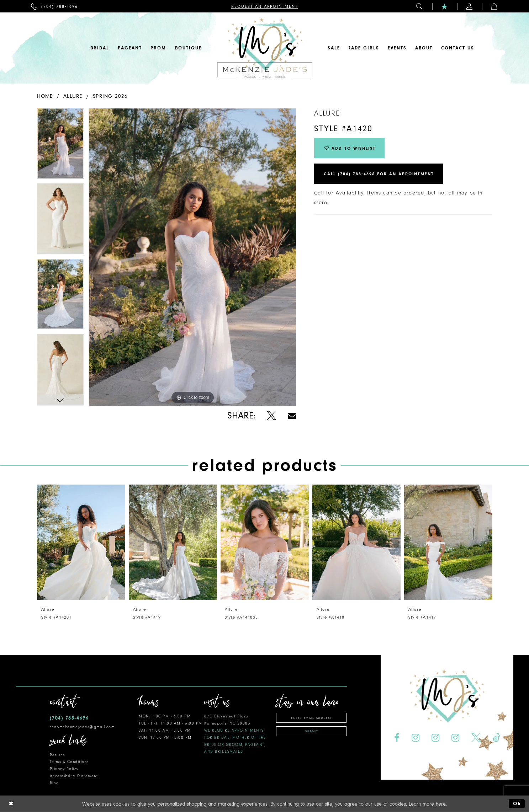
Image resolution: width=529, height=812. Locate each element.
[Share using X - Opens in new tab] (272, 416)
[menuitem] (55, 6)
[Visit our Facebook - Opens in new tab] (397, 738)
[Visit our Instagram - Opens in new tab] (416, 738)
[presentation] (81, 542)
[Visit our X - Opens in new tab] (476, 738)
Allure (73, 96)
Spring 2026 (110, 96)
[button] (420, 6)
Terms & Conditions (69, 762)
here (441, 804)
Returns (57, 755)
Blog (54, 783)
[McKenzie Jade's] (265, 48)
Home (45, 96)
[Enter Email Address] (311, 718)
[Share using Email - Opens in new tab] (292, 416)
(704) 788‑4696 (69, 718)
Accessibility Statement (74, 776)
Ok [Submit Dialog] (517, 804)
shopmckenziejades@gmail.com (82, 727)
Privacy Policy (64, 769)
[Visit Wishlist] (445, 6)
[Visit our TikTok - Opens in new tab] (496, 738)
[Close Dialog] (11, 804)
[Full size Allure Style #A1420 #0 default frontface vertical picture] (192, 257)
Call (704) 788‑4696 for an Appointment (379, 174)
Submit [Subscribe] (312, 731)
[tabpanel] (60, 146)
